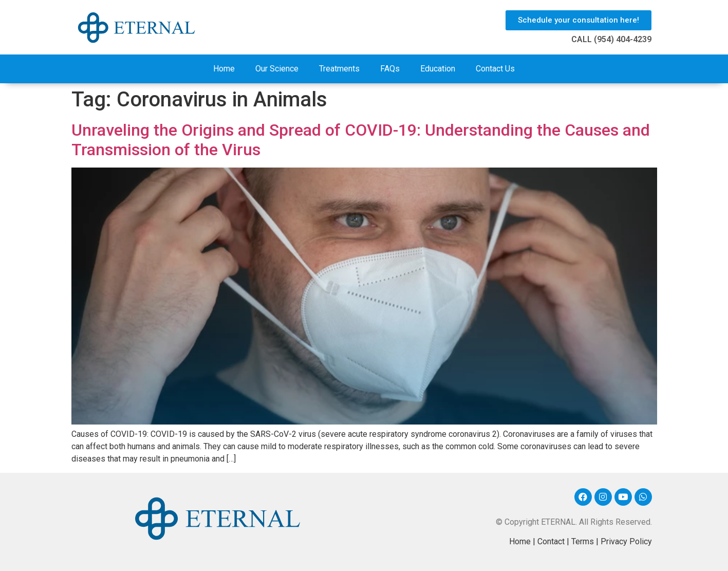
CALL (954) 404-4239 (611, 39)
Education (438, 69)
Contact (551, 541)
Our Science (277, 69)
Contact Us (495, 69)
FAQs (390, 69)
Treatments (339, 69)
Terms (583, 541)
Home (224, 69)
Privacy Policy (626, 541)
